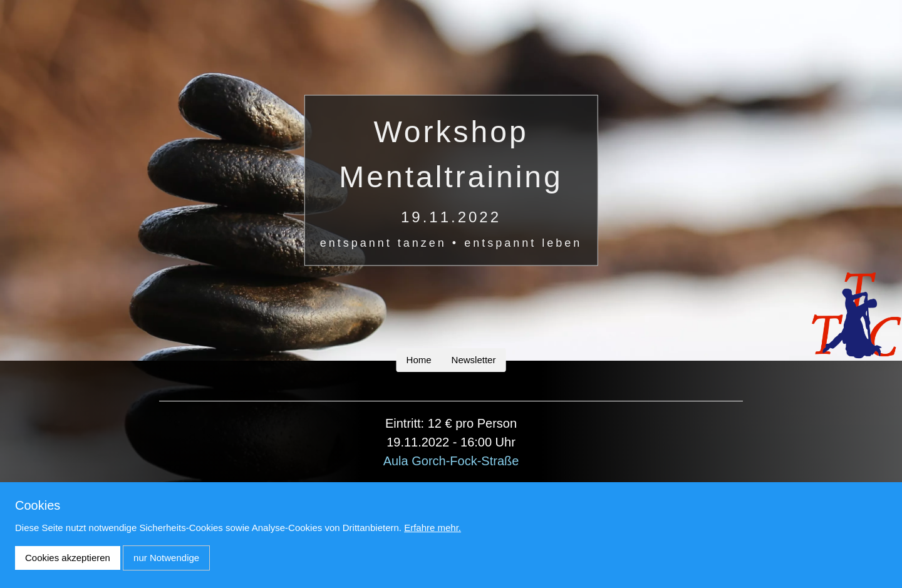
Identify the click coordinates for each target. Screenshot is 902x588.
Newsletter (474, 360)
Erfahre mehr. (433, 528)
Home (419, 360)
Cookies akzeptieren (68, 558)
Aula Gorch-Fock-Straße (451, 461)
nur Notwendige (166, 558)
